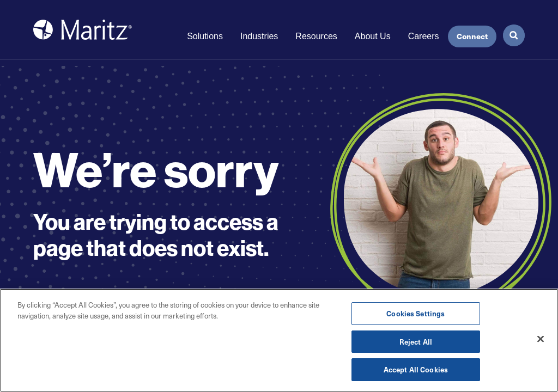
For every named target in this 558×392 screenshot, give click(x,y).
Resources (316, 36)
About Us (373, 36)
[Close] (541, 339)
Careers (424, 36)
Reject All (416, 342)
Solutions (205, 36)
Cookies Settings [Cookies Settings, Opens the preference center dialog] (416, 314)
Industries (259, 36)
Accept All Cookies (416, 370)
